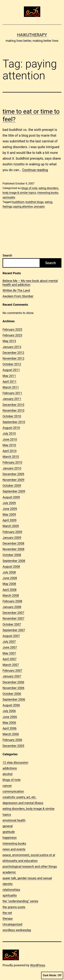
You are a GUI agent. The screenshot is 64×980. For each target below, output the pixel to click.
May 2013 (9, 341)
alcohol (8, 774)
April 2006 (10, 728)
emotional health (14, 820)
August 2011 (11, 370)
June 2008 (10, 578)
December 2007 (13, 613)
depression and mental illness (23, 803)
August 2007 (11, 636)
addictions (10, 768)
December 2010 (13, 405)
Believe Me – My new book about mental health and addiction (30, 283)
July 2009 (9, 503)
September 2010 (14, 422)
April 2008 (10, 590)
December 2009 (13, 474)
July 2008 (9, 572)
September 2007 (14, 630)
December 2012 (13, 353)
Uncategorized (12, 924)
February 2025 (12, 329)
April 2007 (10, 659)
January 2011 (12, 399)
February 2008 (12, 601)
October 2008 (12, 555)
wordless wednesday (17, 930)
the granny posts (14, 907)
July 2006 (9, 711)
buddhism (18, 202)
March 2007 (11, 665)
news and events (14, 849)
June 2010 (10, 439)
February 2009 (12, 532)
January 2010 (12, 468)
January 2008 (12, 607)
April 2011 (10, 382)
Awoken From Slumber (18, 296)
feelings (7, 207)
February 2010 (12, 462)
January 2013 (12, 347)
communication (13, 791)
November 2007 (13, 618)
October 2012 (12, 364)
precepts (39, 207)
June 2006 (10, 717)
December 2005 (13, 746)
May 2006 (9, 723)
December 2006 (13, 682)
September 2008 (14, 561)
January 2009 (12, 538)
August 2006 (11, 705)
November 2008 (13, 549)
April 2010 (10, 451)
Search (7, 255)
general (8, 826)
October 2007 (12, 624)
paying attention (23, 207)
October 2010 (12, 416)
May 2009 (9, 514)
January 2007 (12, 676)
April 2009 (10, 520)
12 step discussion (15, 762)
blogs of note (29, 188)
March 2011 (11, 387)
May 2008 (9, 584)
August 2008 (11, 567)
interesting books (48, 193)
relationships (11, 890)
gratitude (9, 832)
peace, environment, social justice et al (29, 855)
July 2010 (9, 433)
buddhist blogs (35, 202)
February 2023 (12, 335)
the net (7, 913)
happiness (10, 838)
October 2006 (12, 694)
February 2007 (12, 670)
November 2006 (13, 688)
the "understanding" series (20, 901)
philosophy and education (20, 861)
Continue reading (35, 170)
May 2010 (9, 445)
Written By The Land (16, 290)
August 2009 (11, 497)
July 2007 (9, 642)
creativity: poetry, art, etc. (20, 797)
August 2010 (11, 428)
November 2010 (13, 410)
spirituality (9, 197)
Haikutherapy (32, 35)
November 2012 (13, 358)
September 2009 (14, 491)
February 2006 (12, 740)
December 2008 (13, 543)
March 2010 (11, 457)
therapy (8, 919)
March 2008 (11, 595)
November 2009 (13, 480)
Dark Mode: (52, 975)
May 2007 (9, 653)
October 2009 (12, 486)
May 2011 (9, 376)
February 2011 (12, 393)
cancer (7, 786)
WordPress (38, 965)
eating (48, 202)
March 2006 (11, 734)
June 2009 (10, 509)
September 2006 (14, 699)
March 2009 (11, 526)
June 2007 (10, 647)
